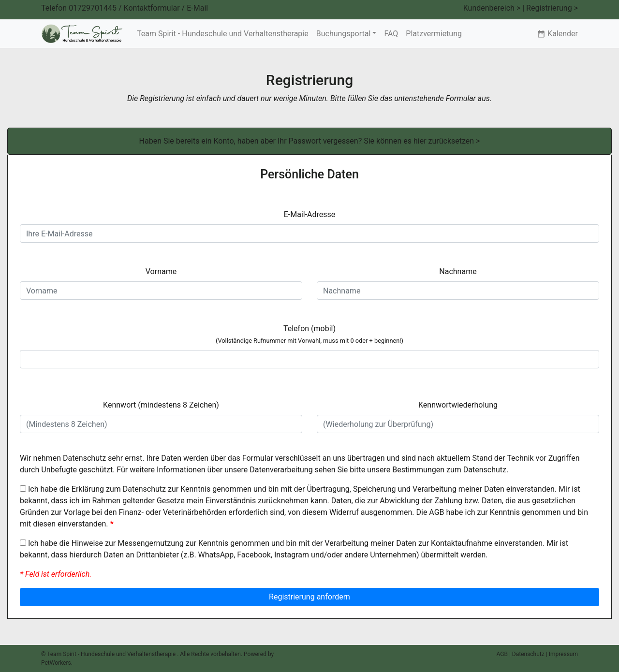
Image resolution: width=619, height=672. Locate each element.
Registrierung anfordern (309, 597)
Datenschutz (485, 470)
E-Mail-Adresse (310, 214)
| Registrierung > (550, 8)
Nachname (458, 271)
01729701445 (93, 8)
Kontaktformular (152, 8)
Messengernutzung (151, 543)
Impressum (563, 654)
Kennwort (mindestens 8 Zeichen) (161, 405)
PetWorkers (56, 663)
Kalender (557, 34)
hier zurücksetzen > (447, 141)
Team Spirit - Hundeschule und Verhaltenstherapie (223, 34)
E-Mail (197, 8)
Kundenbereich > (492, 8)
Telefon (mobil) (309, 334)
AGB (436, 512)
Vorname (161, 271)
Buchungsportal (344, 34)
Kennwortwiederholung (458, 405)
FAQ (391, 34)
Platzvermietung (434, 34)
